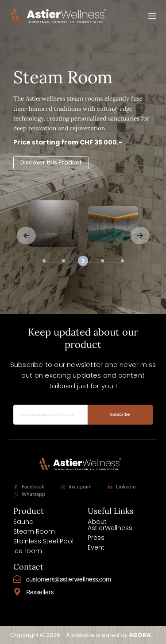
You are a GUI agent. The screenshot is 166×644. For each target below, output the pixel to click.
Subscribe (120, 414)
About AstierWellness (110, 525)
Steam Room (34, 531)
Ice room (28, 551)
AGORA (140, 635)
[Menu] (152, 16)
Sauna (23, 522)
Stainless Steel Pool (43, 541)
